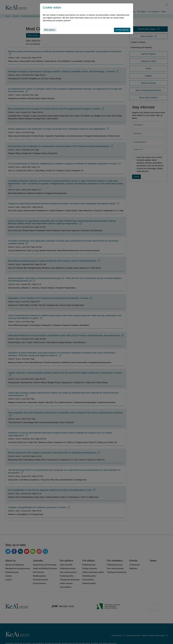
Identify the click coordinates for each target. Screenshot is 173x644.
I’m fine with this (122, 30)
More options (50, 30)
